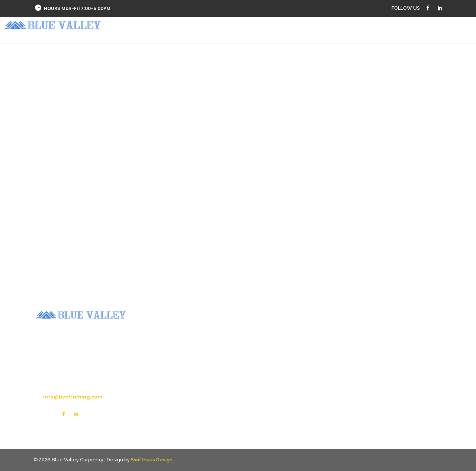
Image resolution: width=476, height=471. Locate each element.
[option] (85, 246)
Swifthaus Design (152, 460)
